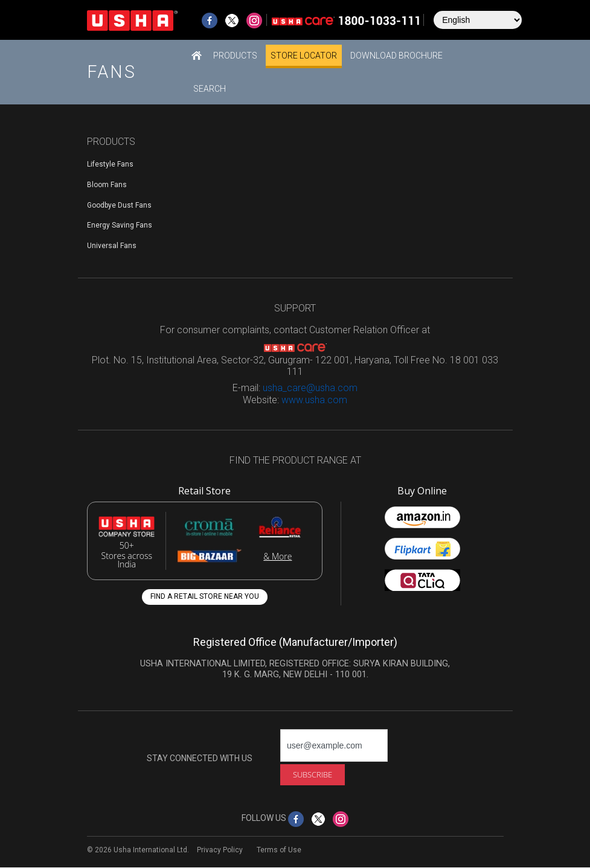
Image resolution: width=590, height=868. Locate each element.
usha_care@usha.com (310, 388)
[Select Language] (478, 20)
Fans (112, 72)
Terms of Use (279, 850)
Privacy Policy (220, 850)
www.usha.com (314, 400)
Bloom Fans (107, 185)
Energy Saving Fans (120, 225)
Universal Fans (112, 246)
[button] (235, 55)
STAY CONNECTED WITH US (200, 758)
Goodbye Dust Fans (119, 205)
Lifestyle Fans (110, 164)
